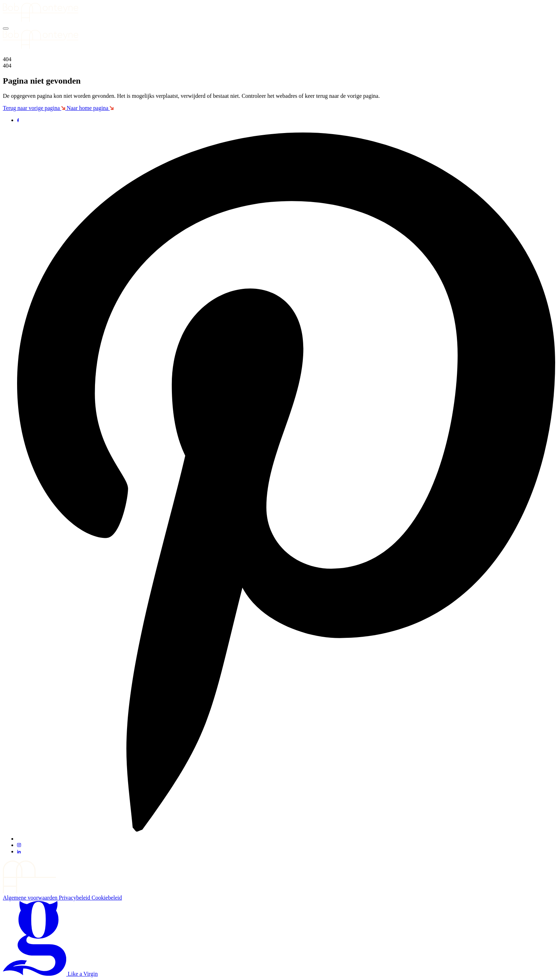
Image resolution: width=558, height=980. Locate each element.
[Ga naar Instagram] (19, 845)
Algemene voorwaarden (31, 898)
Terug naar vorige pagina (35, 108)
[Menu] (6, 28)
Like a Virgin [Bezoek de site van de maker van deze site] (50, 974)
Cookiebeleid (107, 898)
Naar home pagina (90, 108)
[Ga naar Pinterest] (286, 839)
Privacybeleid (75, 898)
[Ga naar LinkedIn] (19, 851)
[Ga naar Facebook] (18, 120)
